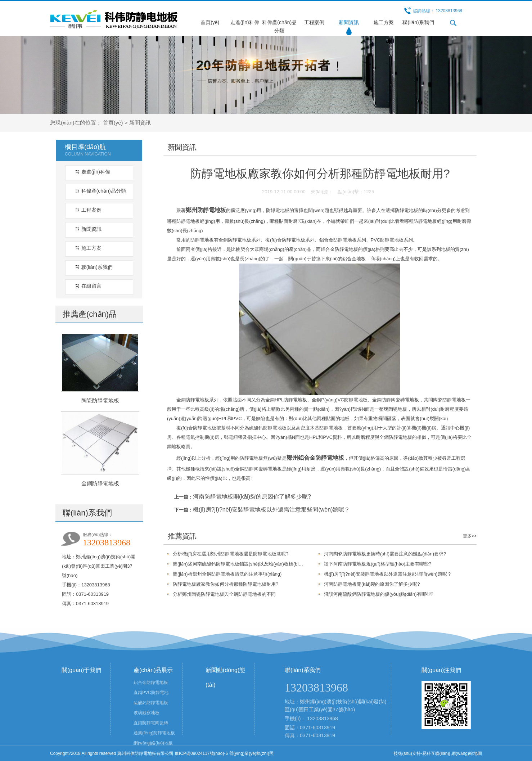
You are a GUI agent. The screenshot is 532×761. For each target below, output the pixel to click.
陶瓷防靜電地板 (100, 400)
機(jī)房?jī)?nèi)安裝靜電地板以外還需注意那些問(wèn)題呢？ (271, 510)
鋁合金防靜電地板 (151, 683)
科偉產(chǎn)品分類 (104, 191)
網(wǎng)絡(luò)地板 (153, 743)
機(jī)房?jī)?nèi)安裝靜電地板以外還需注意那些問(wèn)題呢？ (388, 574)
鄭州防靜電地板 (206, 210)
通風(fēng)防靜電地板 (154, 733)
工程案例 (314, 22)
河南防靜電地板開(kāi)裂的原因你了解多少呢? (252, 497)
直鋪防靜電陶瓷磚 (151, 723)
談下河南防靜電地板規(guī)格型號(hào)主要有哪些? (378, 564)
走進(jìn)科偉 (245, 22)
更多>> (470, 536)
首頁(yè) (210, 22)
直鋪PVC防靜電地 (151, 693)
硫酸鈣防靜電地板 (151, 703)
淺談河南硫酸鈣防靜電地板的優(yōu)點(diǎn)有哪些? (379, 594)
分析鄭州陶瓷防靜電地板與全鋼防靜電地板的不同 (224, 594)
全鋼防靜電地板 (100, 483)
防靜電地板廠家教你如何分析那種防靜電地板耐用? (226, 584)
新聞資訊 (349, 22)
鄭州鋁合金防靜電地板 (315, 458)
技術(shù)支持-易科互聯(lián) (421, 753)
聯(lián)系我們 (418, 22)
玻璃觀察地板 (146, 713)
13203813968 (323, 719)
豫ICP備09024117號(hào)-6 (201, 753)
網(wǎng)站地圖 (467, 753)
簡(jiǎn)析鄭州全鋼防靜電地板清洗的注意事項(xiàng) (227, 574)
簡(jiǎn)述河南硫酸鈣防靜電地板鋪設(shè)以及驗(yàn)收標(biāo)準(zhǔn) (238, 564)
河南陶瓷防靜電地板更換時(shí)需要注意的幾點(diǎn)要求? (385, 554)
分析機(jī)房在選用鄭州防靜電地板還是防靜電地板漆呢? (231, 554)
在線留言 (91, 286)
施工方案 (384, 22)
